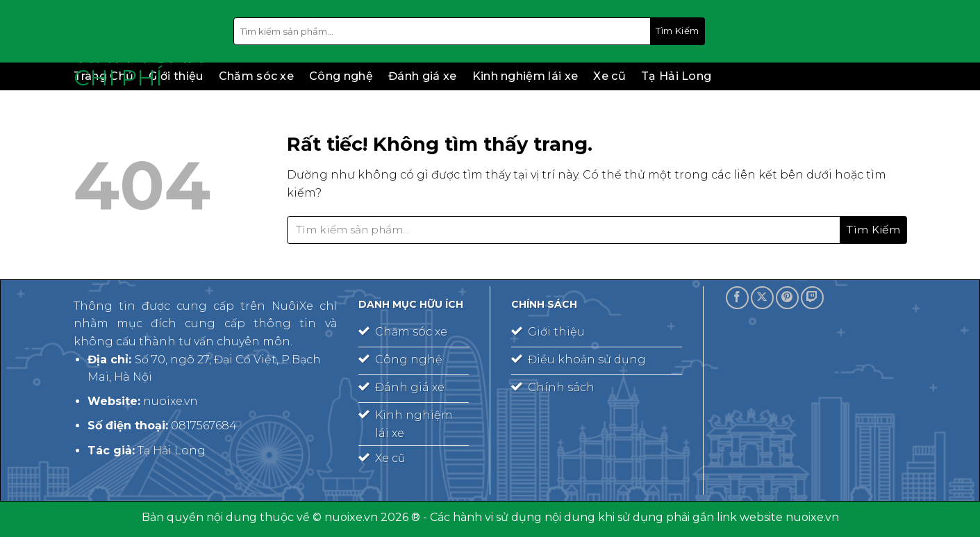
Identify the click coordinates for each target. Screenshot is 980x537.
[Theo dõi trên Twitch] (812, 298)
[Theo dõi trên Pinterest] (787, 298)
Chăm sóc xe (257, 76)
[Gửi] (678, 31)
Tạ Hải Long (676, 76)
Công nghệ (341, 76)
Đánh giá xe (423, 76)
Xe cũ (609, 76)
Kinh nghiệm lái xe (525, 76)
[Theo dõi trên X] (762, 298)
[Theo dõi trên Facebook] (737, 298)
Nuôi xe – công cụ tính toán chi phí (139, 44)
